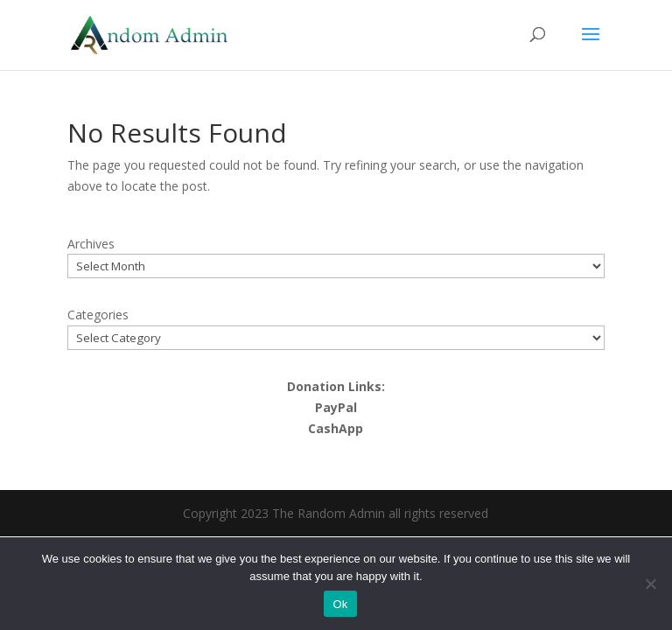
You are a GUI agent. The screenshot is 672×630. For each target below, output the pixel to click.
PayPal (336, 407)
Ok (340, 604)
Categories (98, 315)
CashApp (336, 428)
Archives (91, 244)
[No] (650, 584)
